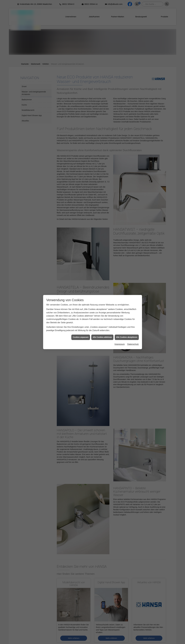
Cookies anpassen (81, 337)
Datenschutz (133, 344)
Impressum (120, 344)
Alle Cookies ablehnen (102, 337)
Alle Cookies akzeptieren (127, 337)
